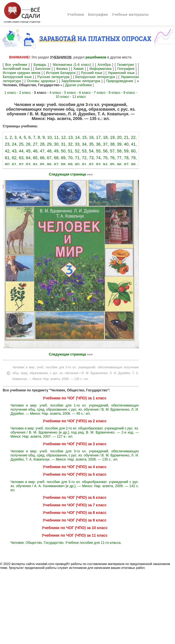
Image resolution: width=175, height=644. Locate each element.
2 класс (25, 93)
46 (35, 151)
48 (49, 151)
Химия (78, 69)
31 (63, 144)
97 (126, 165)
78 (126, 158)
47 (42, 151)
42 (7, 151)
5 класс (70, 93)
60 (133, 151)
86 (49, 165)
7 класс (100, 93)
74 (98, 158)
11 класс (79, 97)
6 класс (85, 93)
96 (119, 165)
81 (14, 165)
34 (84, 144)
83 (28, 165)
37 (105, 144)
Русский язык (92, 73)
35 (91, 144)
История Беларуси (61, 73)
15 (84, 137)
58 (119, 151)
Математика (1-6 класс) (72, 65)
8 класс (114, 93)
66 (42, 158)
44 (21, 151)
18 (105, 137)
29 (49, 144)
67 (49, 158)
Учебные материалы (130, 15)
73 (91, 158)
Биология (43, 69)
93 (98, 165)
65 (35, 158)
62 (14, 158)
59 (126, 151)
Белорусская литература (95, 77)
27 (35, 144)
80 (7, 165)
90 (77, 165)
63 (21, 158)
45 (28, 151)
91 (84, 165)
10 (49, 137)
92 (91, 165)
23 (7, 144)
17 (98, 137)
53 (84, 151)
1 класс (10, 93)
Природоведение (120, 81)
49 (56, 151)
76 (112, 158)
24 (14, 144)
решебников (96, 57)
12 (63, 137)
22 (133, 137)
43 (14, 151)
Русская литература (53, 77)
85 (42, 165)
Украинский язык (121, 73)
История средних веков (21, 73)
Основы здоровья (41, 81)
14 (77, 137)
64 (28, 158)
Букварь (40, 65)
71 (77, 158)
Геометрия (126, 65)
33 (77, 144)
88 (63, 165)
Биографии (98, 15)
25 (21, 144)
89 (70, 165)
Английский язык (16, 69)
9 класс (129, 93)
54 (91, 151)
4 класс (55, 93)
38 (112, 144)
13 (70, 137)
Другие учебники (78, 85)
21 (126, 137)
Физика (62, 69)
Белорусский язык (17, 77)
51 (70, 151)
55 (98, 151)
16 (91, 137)
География (126, 69)
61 (7, 158)
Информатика (101, 69)
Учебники (76, 15)
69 (63, 158)
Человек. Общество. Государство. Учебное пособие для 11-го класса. (66, 543)
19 (112, 137)
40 (126, 144)
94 (105, 165)
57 (112, 151)
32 (70, 144)
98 (133, 165)
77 (119, 158)
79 (133, 158)
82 (21, 165)
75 (105, 158)
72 (84, 158)
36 (98, 144)
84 (35, 165)
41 (133, 144)
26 (28, 144)
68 (56, 158)
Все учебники (16, 65)
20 (119, 137)
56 (105, 151)
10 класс (62, 97)
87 (56, 165)
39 (119, 144)
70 (70, 158)
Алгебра (104, 65)
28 (42, 144)
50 (63, 151)
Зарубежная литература (81, 81)
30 (56, 144)
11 (56, 137)
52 (77, 151)
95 (112, 165)
